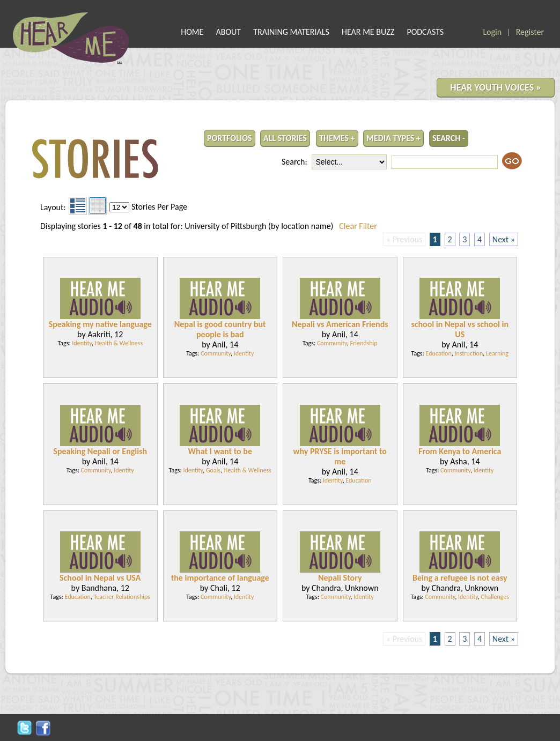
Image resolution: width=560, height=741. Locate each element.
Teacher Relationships (121, 597)
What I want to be (220, 451)
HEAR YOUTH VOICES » (496, 87)
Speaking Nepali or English (100, 451)
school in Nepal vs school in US (460, 329)
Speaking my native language (100, 324)
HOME (192, 32)
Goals (213, 470)
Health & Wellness (119, 343)
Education (439, 353)
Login (492, 32)
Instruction (469, 353)
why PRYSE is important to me (340, 456)
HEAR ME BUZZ (368, 32)
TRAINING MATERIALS (291, 32)
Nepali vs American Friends (340, 324)
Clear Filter (358, 226)
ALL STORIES (285, 138)
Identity (82, 343)
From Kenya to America (460, 451)
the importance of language (220, 578)
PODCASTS (425, 32)
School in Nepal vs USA (100, 578)
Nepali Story (340, 578)
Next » (504, 239)
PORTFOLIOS (230, 138)
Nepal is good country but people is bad (220, 329)
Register (530, 32)
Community (216, 353)
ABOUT (229, 32)
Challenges (495, 597)
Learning (497, 353)
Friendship (363, 343)
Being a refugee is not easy (460, 578)
